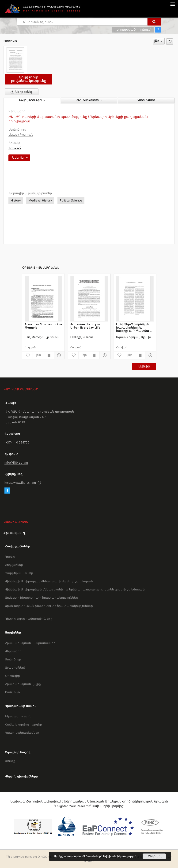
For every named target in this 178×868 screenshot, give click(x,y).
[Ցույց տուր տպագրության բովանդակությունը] (49, 355)
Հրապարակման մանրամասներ (30, 643)
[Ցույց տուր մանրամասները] (58, 355)
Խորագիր (12, 676)
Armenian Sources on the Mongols (43, 326)
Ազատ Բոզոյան (21, 134)
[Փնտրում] (154, 22)
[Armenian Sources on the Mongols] (43, 299)
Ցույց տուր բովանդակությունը (29, 79)
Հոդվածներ (14, 565)
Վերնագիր (13, 651)
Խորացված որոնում (133, 29)
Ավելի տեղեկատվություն (120, 856)
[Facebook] (7, 491)
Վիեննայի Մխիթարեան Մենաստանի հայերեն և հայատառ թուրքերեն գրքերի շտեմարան (75, 589)
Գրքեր (10, 557)
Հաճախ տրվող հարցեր (23, 724)
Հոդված (15, 148)
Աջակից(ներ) (15, 668)
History (16, 200)
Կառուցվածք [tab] (146, 100)
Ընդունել (154, 856)
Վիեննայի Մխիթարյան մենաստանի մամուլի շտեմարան (49, 581)
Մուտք (10, 761)
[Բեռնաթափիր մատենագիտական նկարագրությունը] (38, 355)
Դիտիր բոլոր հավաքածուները (29, 619)
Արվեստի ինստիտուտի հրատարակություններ (42, 598)
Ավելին (144, 366)
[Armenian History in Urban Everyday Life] (89, 299)
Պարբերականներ (19, 573)
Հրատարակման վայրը (23, 684)
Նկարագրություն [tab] (32, 101)
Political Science (71, 200)
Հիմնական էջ (15, 533)
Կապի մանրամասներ (22, 733)
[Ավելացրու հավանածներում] (170, 42)
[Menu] (173, 4)
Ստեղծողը (13, 659)
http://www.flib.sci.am (20, 483)
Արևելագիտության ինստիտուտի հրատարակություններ (49, 606)
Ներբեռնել (21, 92)
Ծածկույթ (12, 692)
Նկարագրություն (18, 716)
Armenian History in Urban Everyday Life (85, 326)
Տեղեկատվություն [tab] (89, 100)
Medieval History (40, 200)
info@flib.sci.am (16, 463)
